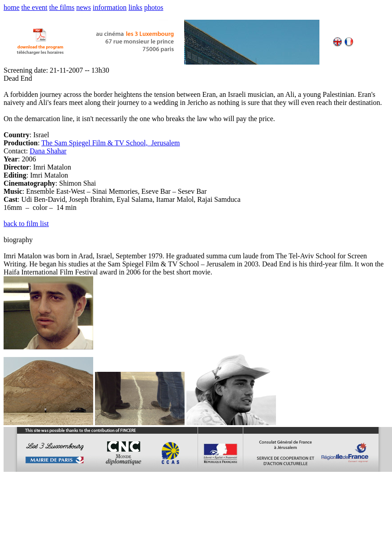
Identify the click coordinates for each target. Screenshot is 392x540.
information (110, 7)
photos (154, 7)
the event (34, 7)
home (12, 7)
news (84, 7)
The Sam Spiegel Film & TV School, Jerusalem (110, 143)
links (136, 7)
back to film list (26, 224)
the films (62, 7)
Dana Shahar (48, 151)
